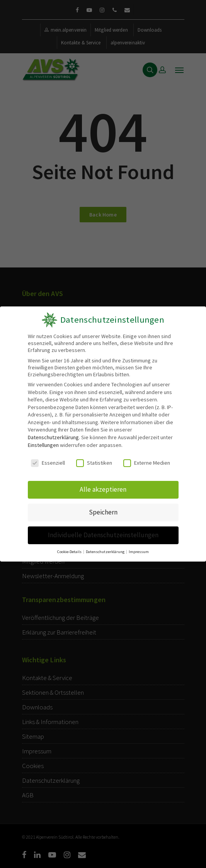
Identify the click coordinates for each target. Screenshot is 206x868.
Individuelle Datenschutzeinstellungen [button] (103, 532)
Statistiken (94, 462)
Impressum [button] (138, 548)
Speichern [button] (103, 511)
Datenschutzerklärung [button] (105, 548)
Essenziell (48, 462)
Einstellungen (43, 445)
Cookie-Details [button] (71, 548)
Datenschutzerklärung (53, 437)
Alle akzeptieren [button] (103, 489)
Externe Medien (146, 462)
